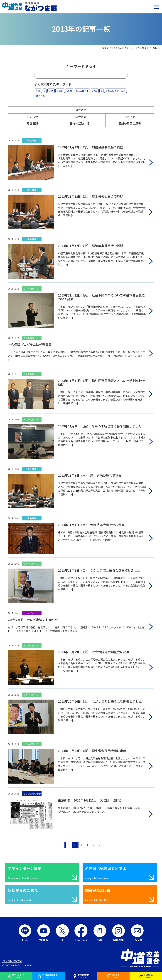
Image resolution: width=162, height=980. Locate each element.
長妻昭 (60, 91)
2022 (95, 91)
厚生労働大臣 (82, 91)
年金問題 (40, 96)
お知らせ (32, 117)
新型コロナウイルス (115, 91)
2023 (69, 91)
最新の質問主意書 (130, 123)
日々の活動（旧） (81, 123)
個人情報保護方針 (12, 961)
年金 (38, 91)
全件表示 (81, 110)
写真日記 (32, 123)
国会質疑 (81, 117)
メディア (130, 117)
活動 (51, 91)
